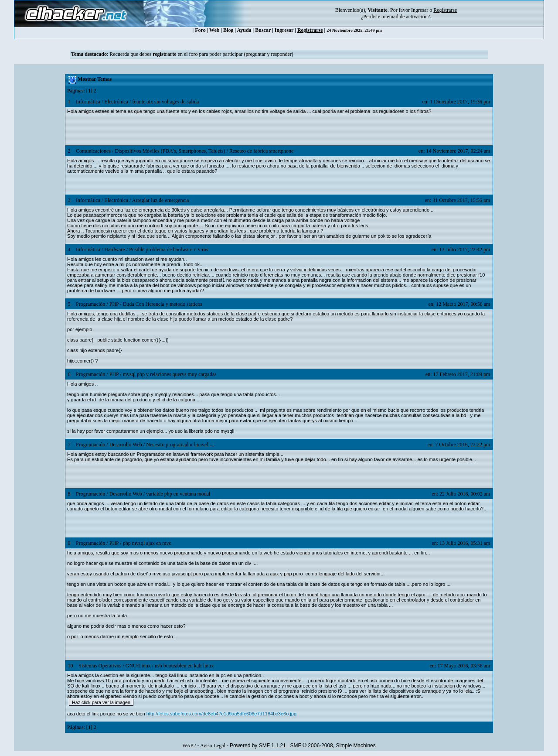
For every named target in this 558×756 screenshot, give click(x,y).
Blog (228, 30)
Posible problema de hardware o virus (169, 250)
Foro (200, 30)
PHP (114, 304)
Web (214, 30)
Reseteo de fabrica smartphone (262, 151)
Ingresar (420, 10)
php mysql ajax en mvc (147, 543)
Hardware (114, 250)
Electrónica (116, 102)
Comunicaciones (93, 151)
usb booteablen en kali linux (184, 666)
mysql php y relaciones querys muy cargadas (170, 374)
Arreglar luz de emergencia (161, 200)
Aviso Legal (213, 746)
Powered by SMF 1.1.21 (258, 746)
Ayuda (244, 30)
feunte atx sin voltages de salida (165, 102)
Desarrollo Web (126, 445)
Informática (88, 102)
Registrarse (310, 30)
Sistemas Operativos (100, 666)
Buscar (263, 30)
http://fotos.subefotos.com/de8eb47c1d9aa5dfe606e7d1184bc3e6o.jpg (221, 714)
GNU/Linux (138, 666)
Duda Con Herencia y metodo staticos (163, 304)
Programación (90, 304)
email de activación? (408, 17)
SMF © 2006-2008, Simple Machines (333, 746)
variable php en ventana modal (178, 494)
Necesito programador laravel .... (180, 445)
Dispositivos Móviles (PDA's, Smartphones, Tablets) (170, 151)
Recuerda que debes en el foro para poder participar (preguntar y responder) (201, 54)
